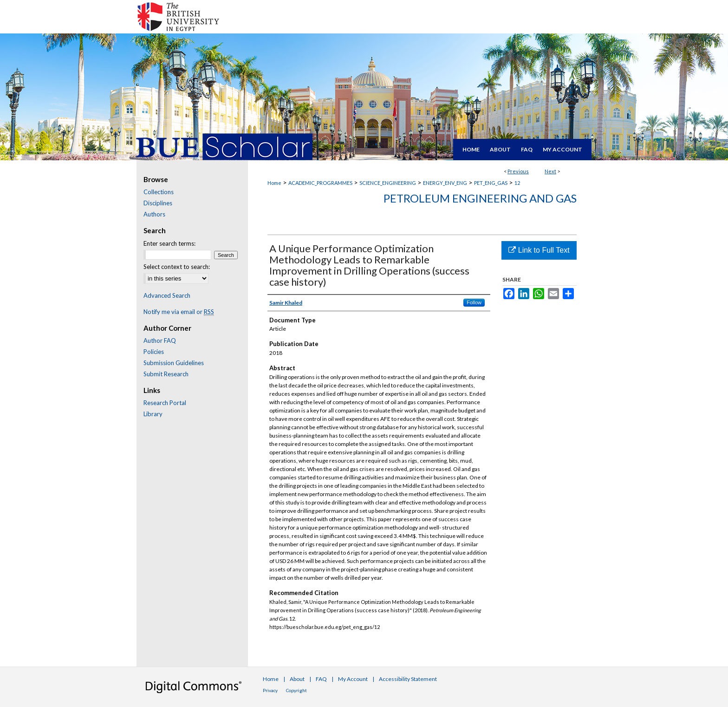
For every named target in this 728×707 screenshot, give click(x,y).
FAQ (321, 679)
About (297, 679)
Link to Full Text (539, 250)
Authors (154, 214)
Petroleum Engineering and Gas (480, 198)
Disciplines (158, 203)
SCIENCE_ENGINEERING (388, 183)
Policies (154, 352)
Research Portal (165, 403)
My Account (353, 679)
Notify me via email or (179, 312)
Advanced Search (167, 295)
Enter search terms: (169, 243)
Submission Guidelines (174, 363)
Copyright (296, 690)
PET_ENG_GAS (491, 183)
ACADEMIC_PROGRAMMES (320, 183)
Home (274, 183)
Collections (159, 192)
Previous (518, 171)
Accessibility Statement (408, 679)
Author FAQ (160, 340)
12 (517, 183)
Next (550, 171)
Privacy (270, 690)
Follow (474, 302)
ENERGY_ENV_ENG (445, 183)
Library (153, 414)
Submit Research (166, 374)
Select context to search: (177, 267)
